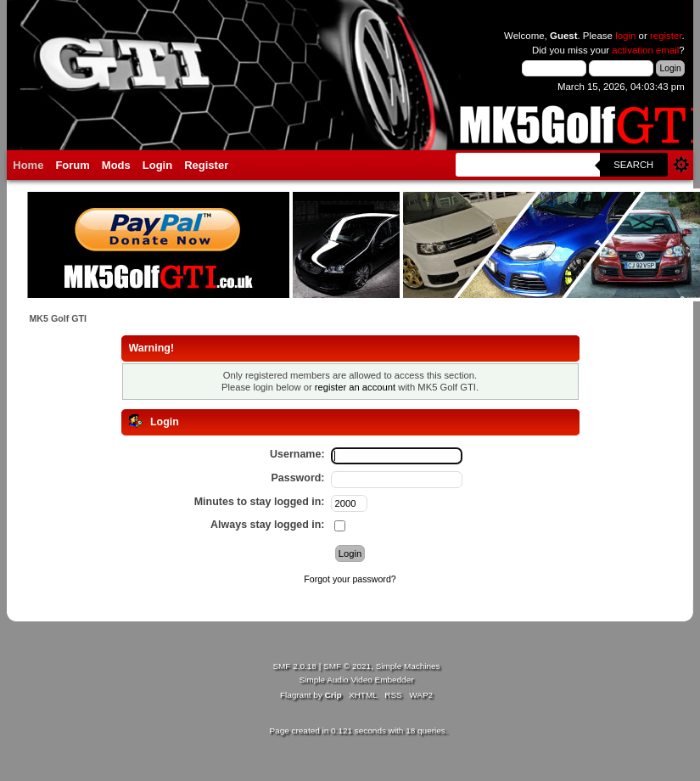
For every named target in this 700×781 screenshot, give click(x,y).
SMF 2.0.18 (294, 666)
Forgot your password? (350, 579)
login (625, 36)
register (666, 36)
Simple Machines (408, 666)
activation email (645, 50)
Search (633, 165)
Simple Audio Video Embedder (356, 680)
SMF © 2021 (347, 666)
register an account (355, 387)
